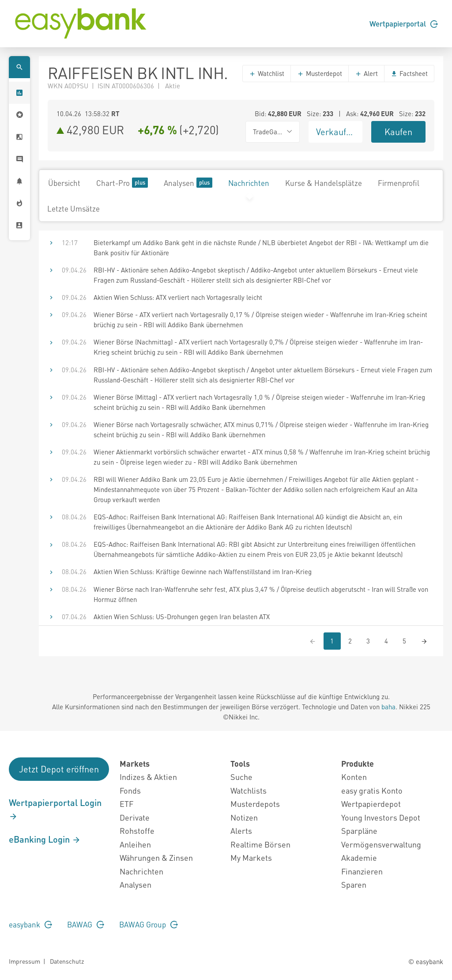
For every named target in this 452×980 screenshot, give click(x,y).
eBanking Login (45, 839)
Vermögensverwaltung (381, 844)
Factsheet (409, 73)
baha (388, 707)
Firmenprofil (399, 183)
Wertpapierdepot (371, 804)
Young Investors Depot (381, 817)
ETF (126, 804)
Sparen (354, 884)
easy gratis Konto (372, 790)
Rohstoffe (137, 831)
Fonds (130, 790)
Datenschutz (67, 961)
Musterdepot (320, 73)
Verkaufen (336, 132)
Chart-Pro (122, 183)
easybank (30, 924)
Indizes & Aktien (148, 777)
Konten (354, 777)
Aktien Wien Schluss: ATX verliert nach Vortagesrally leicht (178, 297)
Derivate (135, 817)
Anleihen (135, 844)
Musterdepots (255, 804)
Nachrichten (249, 183)
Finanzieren (362, 871)
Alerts (241, 831)
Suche (241, 777)
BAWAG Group (149, 924)
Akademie (359, 857)
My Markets (251, 857)
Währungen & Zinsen (156, 857)
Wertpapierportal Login (55, 809)
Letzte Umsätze (73, 208)
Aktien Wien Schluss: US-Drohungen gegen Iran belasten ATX (182, 617)
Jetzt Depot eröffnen (59, 769)
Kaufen (398, 132)
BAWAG (86, 924)
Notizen (244, 817)
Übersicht (64, 183)
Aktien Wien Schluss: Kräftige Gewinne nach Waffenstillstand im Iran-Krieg (203, 571)
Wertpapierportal (404, 23)
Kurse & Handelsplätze (324, 183)
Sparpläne (359, 831)
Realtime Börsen (260, 844)
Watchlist (267, 73)
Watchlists (249, 790)
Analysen (188, 183)
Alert (366, 73)
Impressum (24, 961)
